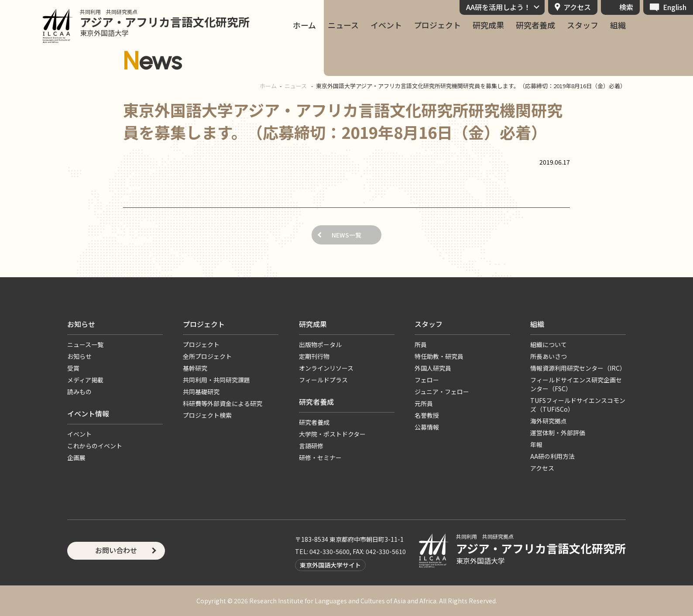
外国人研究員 (433, 368)
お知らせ (81, 324)
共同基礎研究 (201, 392)
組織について (549, 344)
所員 (421, 344)
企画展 (76, 458)
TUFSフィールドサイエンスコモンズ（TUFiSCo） (578, 405)
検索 (626, 7)
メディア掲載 (85, 380)
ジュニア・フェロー (442, 392)
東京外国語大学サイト (330, 565)
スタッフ (583, 25)
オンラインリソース (326, 368)
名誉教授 (427, 415)
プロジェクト (437, 25)
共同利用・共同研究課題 (216, 380)
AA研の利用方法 (552, 456)
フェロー (427, 380)
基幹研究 (195, 368)
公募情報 (427, 427)
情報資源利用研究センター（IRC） (578, 368)
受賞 (73, 368)
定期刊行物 (314, 356)
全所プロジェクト (207, 356)
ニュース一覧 (85, 344)
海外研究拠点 (549, 421)
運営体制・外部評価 (558, 433)
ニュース (343, 25)
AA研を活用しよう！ (498, 7)
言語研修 (311, 446)
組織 (618, 25)
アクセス (577, 7)
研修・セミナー (320, 458)
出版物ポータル (320, 344)
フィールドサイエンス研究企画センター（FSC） (576, 384)
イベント (386, 25)
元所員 (424, 403)
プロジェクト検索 (207, 415)
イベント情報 (88, 413)
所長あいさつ (549, 356)
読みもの (79, 392)
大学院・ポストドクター (332, 434)
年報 (536, 444)
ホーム (304, 25)
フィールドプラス (323, 380)
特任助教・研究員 (439, 356)
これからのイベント (95, 446)
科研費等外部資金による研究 (223, 403)
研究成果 (488, 25)
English (675, 7)
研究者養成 (535, 25)
